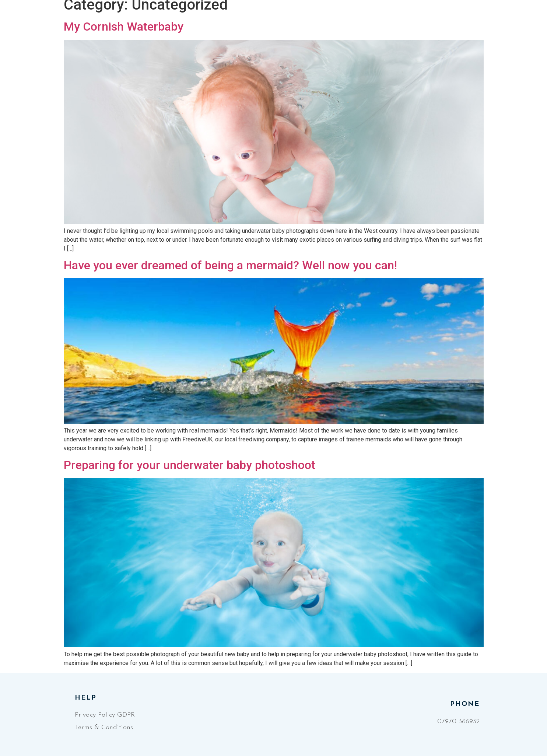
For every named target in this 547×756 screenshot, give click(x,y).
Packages (344, 24)
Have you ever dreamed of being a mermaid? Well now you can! (230, 265)
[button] (500, 24)
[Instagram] (475, 24)
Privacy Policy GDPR (105, 715)
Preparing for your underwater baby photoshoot (190, 465)
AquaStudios (290, 24)
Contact (422, 24)
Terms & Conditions (104, 727)
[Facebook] (463, 24)
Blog (385, 24)
